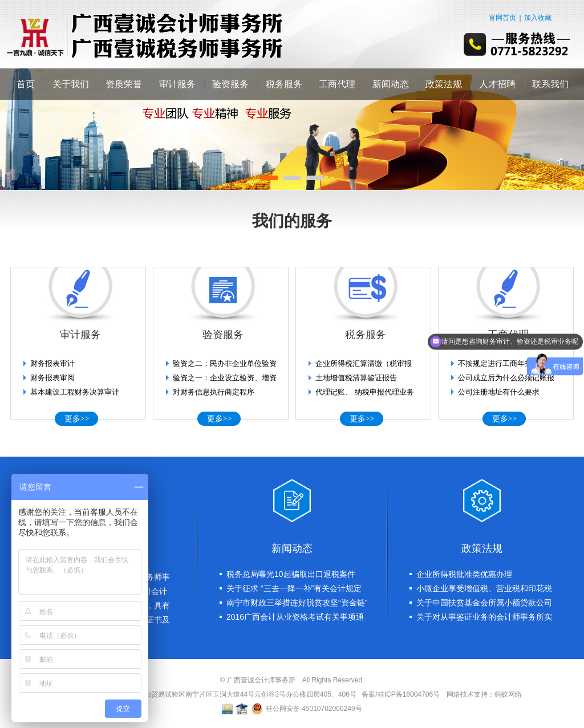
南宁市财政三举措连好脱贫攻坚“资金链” (297, 603)
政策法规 (444, 84)
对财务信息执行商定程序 (214, 392)
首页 (26, 84)
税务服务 (284, 84)
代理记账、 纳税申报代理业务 (365, 392)
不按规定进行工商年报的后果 (506, 363)
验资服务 (230, 84)
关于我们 (71, 84)
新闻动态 (391, 84)
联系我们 (550, 84)
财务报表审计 (52, 363)
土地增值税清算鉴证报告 (356, 378)
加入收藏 (538, 18)
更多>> (77, 419)
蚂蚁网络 (508, 694)
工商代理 (337, 84)
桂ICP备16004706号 (409, 694)
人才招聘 (497, 84)
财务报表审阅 (52, 378)
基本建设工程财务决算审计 (75, 392)
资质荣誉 (124, 84)
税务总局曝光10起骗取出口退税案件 (291, 574)
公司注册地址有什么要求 (499, 392)
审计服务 (177, 84)
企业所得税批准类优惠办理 (464, 574)
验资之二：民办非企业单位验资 (225, 363)
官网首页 (502, 18)
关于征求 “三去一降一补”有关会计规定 (294, 588)
